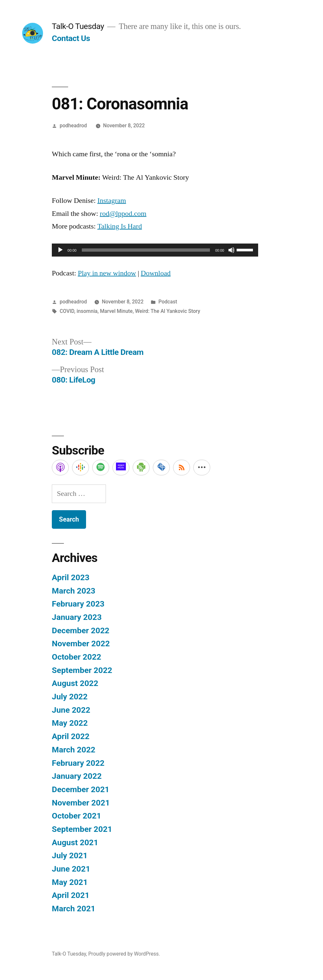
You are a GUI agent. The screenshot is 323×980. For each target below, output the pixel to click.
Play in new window (107, 273)
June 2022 (71, 710)
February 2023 (78, 604)
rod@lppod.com (123, 214)
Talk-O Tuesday (78, 26)
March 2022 (73, 750)
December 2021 (81, 789)
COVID (67, 311)
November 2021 (81, 803)
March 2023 (73, 591)
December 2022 (81, 630)
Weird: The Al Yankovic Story (168, 311)
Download (156, 273)
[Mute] (231, 250)
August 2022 (75, 683)
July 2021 (70, 855)
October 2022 (76, 657)
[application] (155, 250)
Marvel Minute (116, 311)
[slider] (146, 250)
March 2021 (73, 909)
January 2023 (77, 617)
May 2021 (70, 882)
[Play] (60, 250)
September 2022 (82, 670)
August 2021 (75, 842)
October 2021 (76, 816)
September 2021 (82, 829)
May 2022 (70, 723)
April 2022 (71, 736)
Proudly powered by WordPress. (124, 954)
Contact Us (71, 38)
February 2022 (78, 763)
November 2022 (81, 644)
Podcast (168, 302)
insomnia (87, 311)
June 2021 (71, 869)
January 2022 (77, 776)
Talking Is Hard (120, 226)
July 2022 (70, 697)
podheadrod (73, 126)
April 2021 (71, 895)
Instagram (112, 201)
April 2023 (71, 577)
